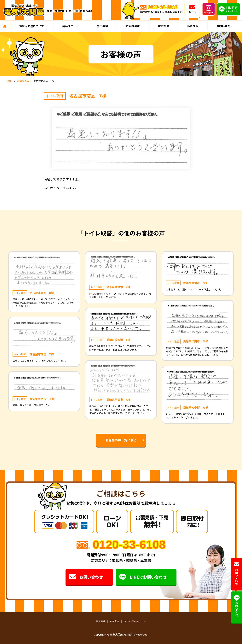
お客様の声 (133, 26)
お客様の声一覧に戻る (121, 440)
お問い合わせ (86, 577)
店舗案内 (164, 26)
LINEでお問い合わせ (143, 577)
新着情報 (193, 26)
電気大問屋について (32, 26)
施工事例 (102, 26)
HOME (9, 81)
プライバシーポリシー (135, 621)
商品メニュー (70, 26)
